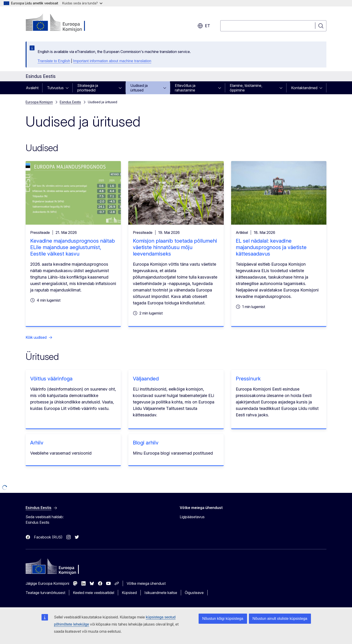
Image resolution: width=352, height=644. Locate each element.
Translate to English (54, 61)
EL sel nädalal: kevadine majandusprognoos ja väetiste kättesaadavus (271, 247)
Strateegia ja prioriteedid (88, 88)
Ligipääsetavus (192, 517)
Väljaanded (146, 379)
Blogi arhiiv (146, 443)
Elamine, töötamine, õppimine (246, 88)
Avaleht (32, 88)
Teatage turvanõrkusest (45, 593)
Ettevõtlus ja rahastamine (185, 88)
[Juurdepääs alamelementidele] (69, 88)
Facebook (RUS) (48, 537)
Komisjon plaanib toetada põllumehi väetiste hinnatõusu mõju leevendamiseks (175, 247)
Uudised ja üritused (139, 88)
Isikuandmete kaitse (161, 593)
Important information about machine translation (112, 61)
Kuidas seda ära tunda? (82, 3)
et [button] (204, 26)
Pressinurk (248, 379)
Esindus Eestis (70, 102)
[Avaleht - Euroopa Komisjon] (63, 23)
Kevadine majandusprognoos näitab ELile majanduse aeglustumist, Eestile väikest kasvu (73, 247)
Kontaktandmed (304, 88)
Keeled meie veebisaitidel (94, 593)
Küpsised (129, 593)
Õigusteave (194, 593)
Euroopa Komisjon (39, 102)
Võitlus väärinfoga (51, 379)
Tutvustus (55, 88)
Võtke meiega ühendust (146, 583)
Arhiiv (37, 443)
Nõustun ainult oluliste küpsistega (280, 619)
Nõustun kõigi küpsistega (223, 619)
